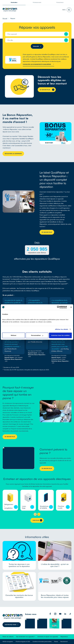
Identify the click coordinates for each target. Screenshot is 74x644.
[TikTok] (70, 614)
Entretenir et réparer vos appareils (48, 637)
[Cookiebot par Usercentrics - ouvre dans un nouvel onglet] (58, 307)
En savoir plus (47, 232)
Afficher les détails (62, 329)
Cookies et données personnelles (42, 642)
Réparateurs (64, 637)
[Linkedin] (65, 614)
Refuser (14, 335)
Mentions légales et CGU (23, 642)
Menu (67, 10)
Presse (56, 642)
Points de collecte (8, 637)
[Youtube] (60, 614)
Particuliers (14, 2)
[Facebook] (50, 614)
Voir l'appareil (10, 500)
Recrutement (64, 642)
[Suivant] (39, 514)
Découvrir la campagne (13, 154)
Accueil (5, 18)
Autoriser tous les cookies (60, 335)
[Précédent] (35, 514)
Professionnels (37, 2)
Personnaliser (37, 335)
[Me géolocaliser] (66, 40)
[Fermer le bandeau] (71, 307)
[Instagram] (55, 614)
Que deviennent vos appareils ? (26, 637)
